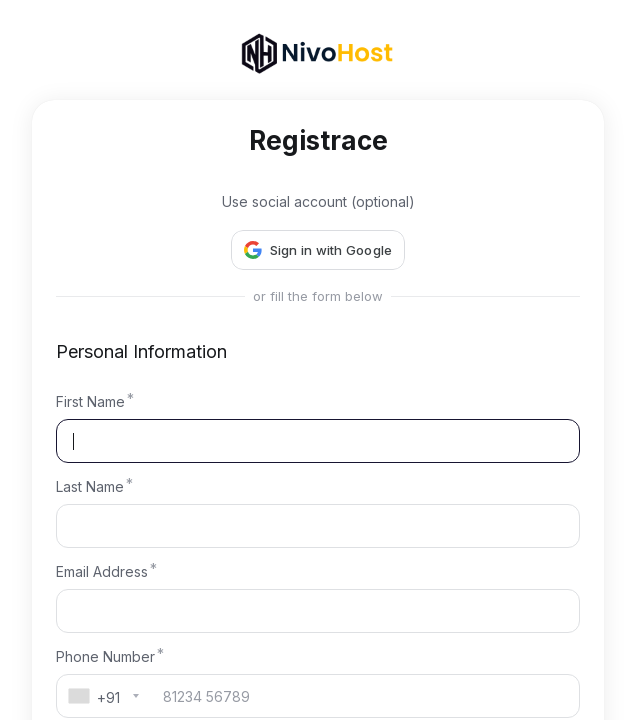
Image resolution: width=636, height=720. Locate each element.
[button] (318, 250)
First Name (90, 401)
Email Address (102, 571)
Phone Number (105, 656)
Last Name (90, 486)
